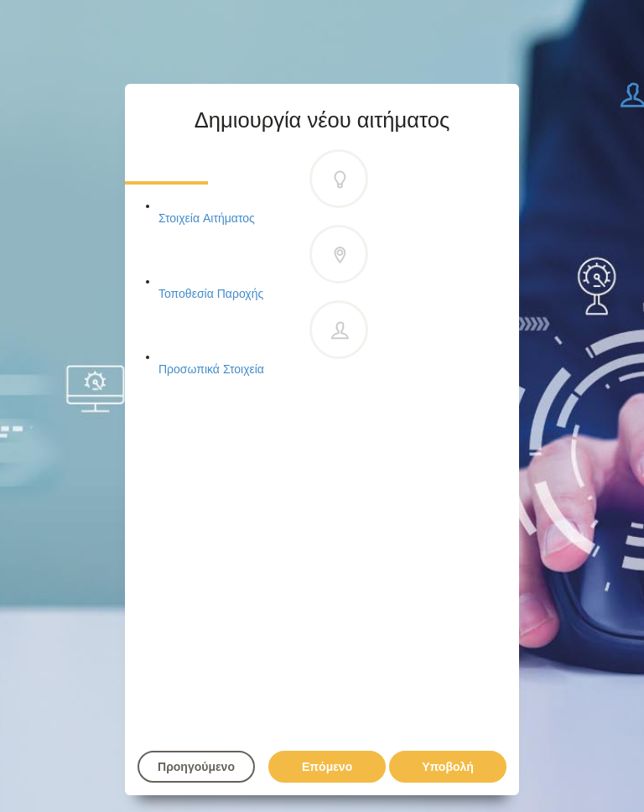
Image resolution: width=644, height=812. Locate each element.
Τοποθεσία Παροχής (263, 264)
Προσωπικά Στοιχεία (263, 339)
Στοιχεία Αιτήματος (263, 188)
